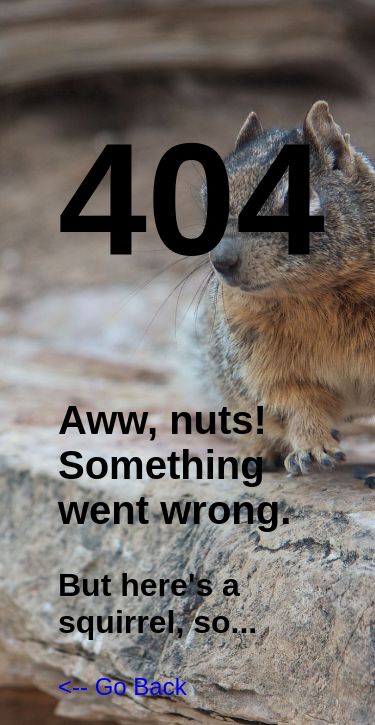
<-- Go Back (122, 686)
